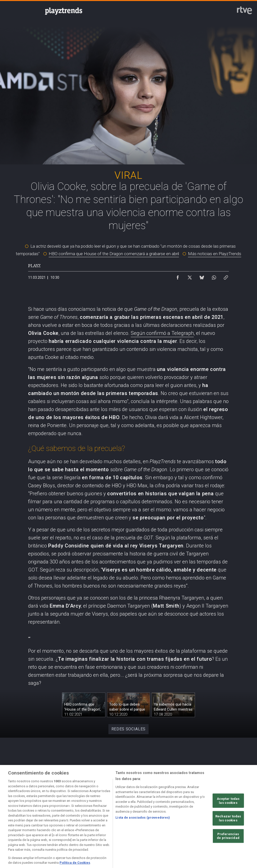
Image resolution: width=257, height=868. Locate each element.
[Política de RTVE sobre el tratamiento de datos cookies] (92, 819)
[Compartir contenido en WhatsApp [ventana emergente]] (214, 276)
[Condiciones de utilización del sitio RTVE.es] (18, 819)
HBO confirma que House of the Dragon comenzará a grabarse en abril (114, 254)
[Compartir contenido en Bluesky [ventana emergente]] (202, 276)
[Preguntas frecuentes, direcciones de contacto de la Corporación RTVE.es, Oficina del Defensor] (239, 819)
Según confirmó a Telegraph (162, 333)
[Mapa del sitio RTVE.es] (202, 819)
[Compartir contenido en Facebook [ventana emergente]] (178, 276)
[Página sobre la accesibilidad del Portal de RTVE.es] (165, 819)
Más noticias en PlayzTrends (215, 254)
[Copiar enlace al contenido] (226, 276)
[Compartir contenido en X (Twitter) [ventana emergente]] (190, 276)
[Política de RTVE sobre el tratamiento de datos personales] (55, 819)
